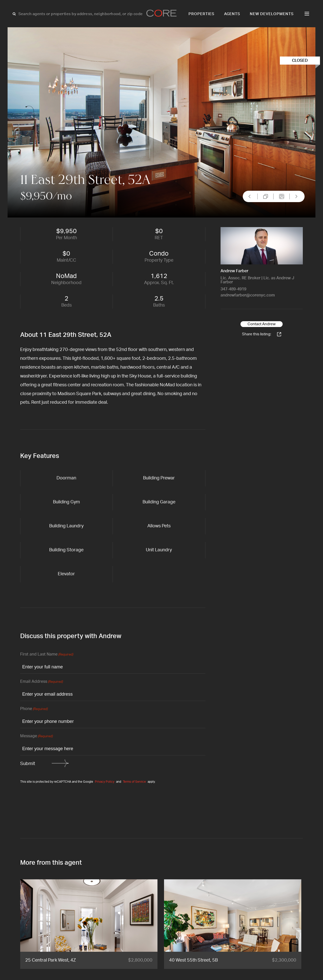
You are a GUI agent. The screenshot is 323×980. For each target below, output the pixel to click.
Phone (34, 709)
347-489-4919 (233, 289)
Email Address (42, 682)
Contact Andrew (262, 324)
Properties (201, 14)
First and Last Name (47, 655)
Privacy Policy (105, 782)
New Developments (272, 14)
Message (36, 736)
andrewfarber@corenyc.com (248, 295)
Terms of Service (134, 782)
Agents (232, 14)
